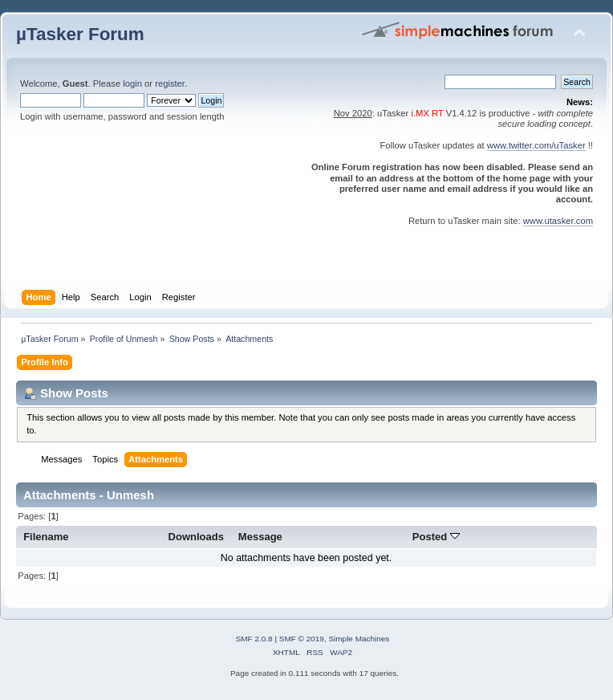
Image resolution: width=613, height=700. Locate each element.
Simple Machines (359, 639)
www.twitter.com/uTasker (536, 145)
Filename (46, 537)
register (170, 83)
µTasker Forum (80, 34)
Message (260, 537)
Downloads (197, 537)
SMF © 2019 (302, 639)
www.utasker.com (558, 221)
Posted (436, 537)
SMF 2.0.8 (254, 639)
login (132, 83)
